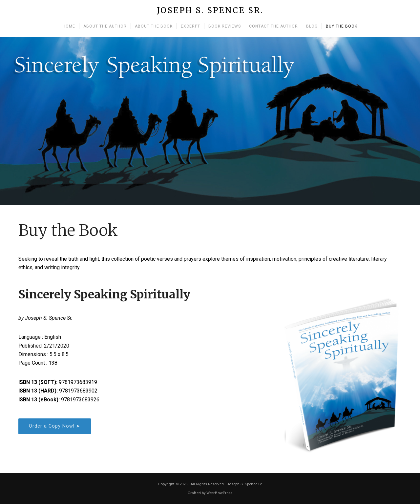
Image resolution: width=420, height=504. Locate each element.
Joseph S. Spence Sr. (210, 11)
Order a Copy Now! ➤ (55, 426)
